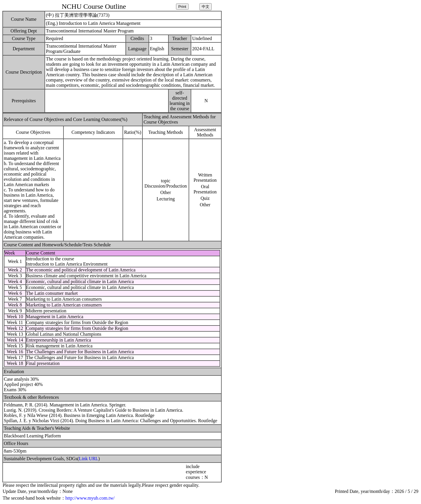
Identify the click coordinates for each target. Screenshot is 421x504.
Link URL (89, 459)
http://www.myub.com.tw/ (90, 498)
